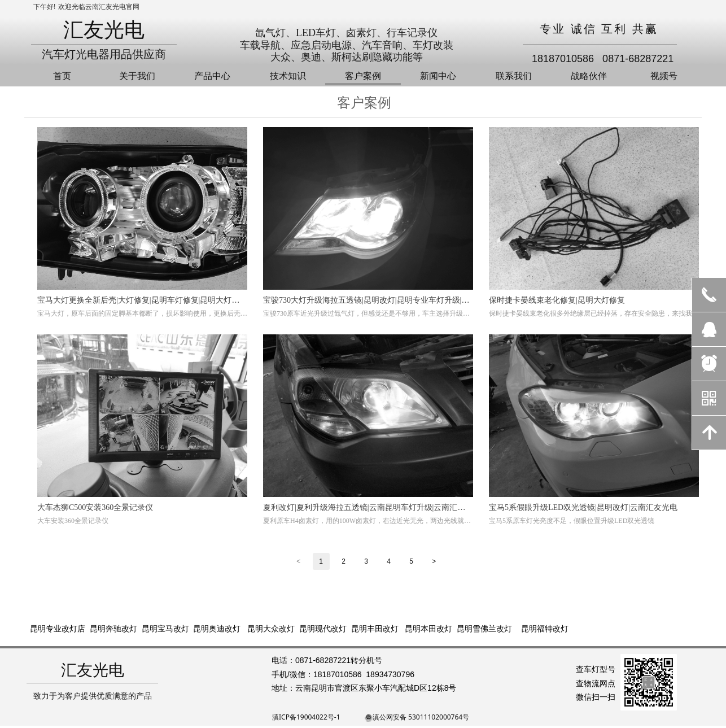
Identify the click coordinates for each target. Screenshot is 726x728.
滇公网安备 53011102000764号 (421, 717)
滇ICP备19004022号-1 (306, 717)
